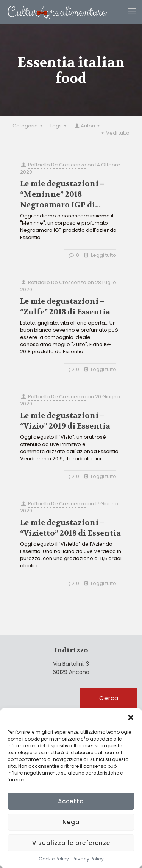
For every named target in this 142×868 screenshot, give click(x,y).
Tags (59, 126)
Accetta (71, 801)
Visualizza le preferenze (71, 843)
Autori (87, 126)
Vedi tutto (114, 133)
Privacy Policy (88, 859)
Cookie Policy (54, 859)
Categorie (29, 126)
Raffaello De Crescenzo (57, 165)
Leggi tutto (104, 255)
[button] (131, 717)
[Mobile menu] (132, 11)
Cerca (109, 698)
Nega (71, 822)
